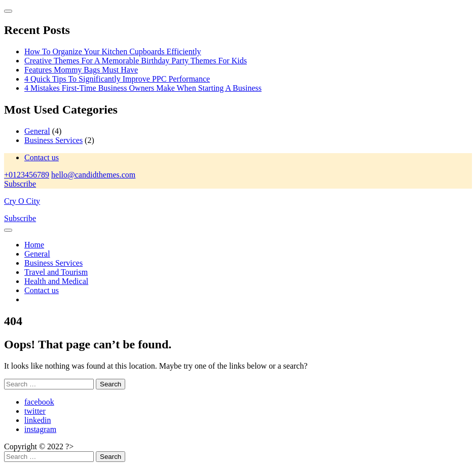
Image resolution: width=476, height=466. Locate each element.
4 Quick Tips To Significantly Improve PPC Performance (117, 79)
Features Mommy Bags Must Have (81, 70)
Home (34, 245)
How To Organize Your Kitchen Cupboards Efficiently (113, 51)
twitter (35, 411)
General (37, 131)
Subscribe (20, 184)
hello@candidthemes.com (93, 175)
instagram (40, 429)
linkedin (38, 420)
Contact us (42, 157)
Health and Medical (56, 281)
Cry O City (22, 201)
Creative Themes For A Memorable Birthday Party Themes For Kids (136, 61)
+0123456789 (27, 175)
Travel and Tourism (56, 272)
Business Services (53, 140)
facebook (39, 402)
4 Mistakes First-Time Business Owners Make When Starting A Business (143, 88)
